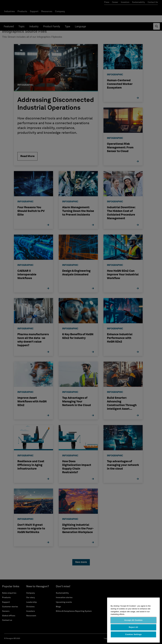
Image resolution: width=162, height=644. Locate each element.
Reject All (134, 627)
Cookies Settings (133, 634)
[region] (133, 620)
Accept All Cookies (133, 620)
